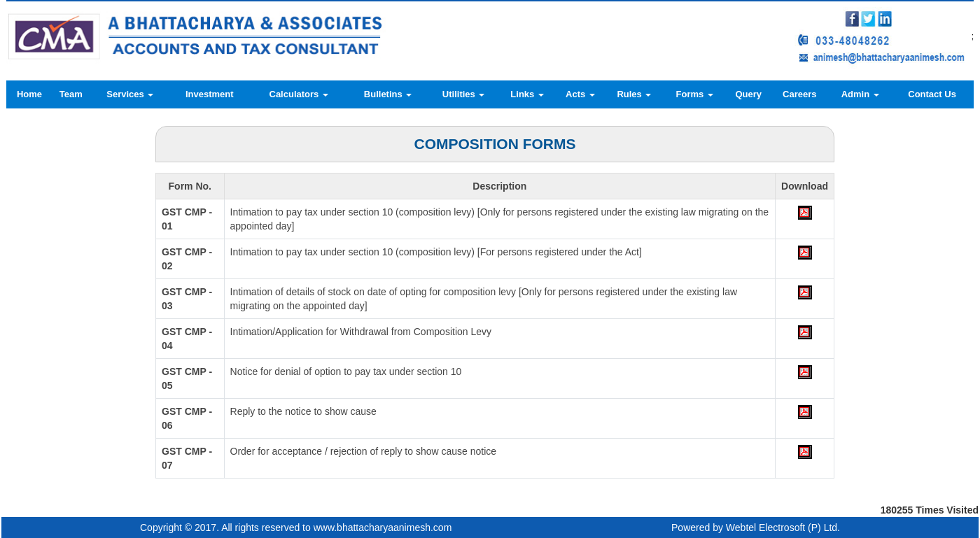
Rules (634, 94)
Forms (695, 94)
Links (527, 94)
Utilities (464, 94)
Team (71, 94)
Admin (860, 94)
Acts (580, 94)
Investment (210, 94)
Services (130, 94)
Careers (799, 94)
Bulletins (388, 94)
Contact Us (932, 94)
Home (29, 94)
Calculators (299, 94)
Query (748, 94)
